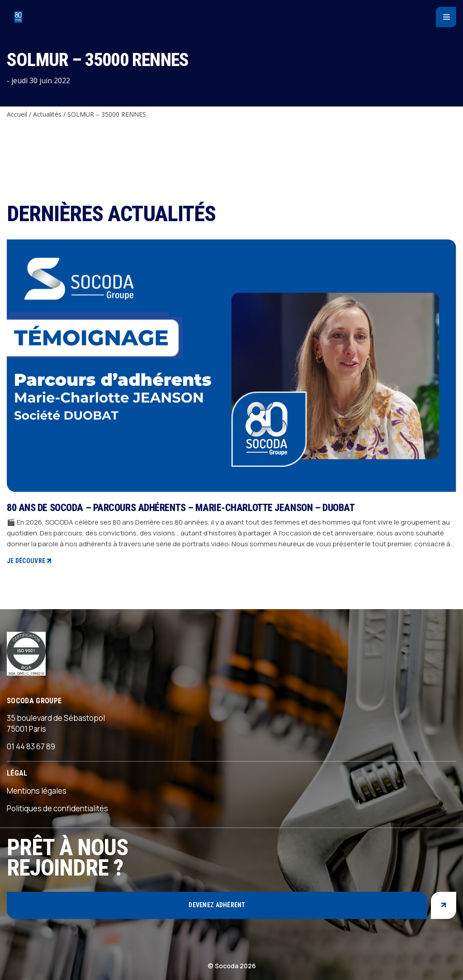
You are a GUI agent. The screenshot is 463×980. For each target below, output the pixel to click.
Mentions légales (37, 791)
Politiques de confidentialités (57, 808)
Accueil (17, 114)
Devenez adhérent (217, 905)
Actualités (47, 114)
